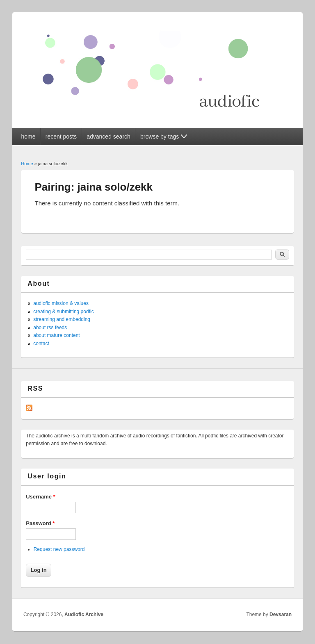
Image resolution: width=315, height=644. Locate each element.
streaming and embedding (62, 319)
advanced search (108, 137)
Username (41, 497)
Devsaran (281, 614)
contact (41, 344)
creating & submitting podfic (63, 312)
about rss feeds (50, 328)
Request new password (59, 549)
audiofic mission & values (61, 303)
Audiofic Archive (84, 614)
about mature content (56, 335)
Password (40, 523)
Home (27, 164)
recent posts (61, 137)
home (28, 137)
